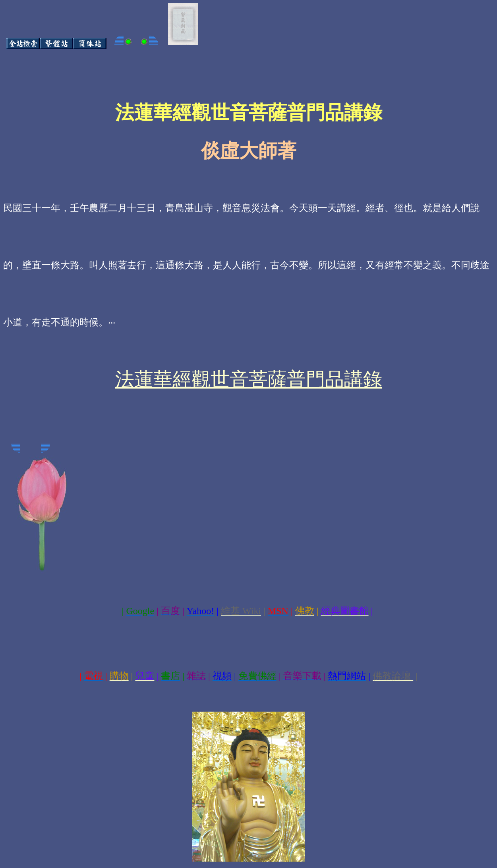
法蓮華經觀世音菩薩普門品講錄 (249, 379)
